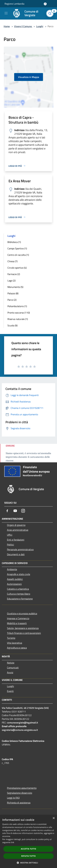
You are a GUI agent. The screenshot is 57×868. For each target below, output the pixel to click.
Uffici (10, 535)
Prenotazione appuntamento (22, 788)
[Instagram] (23, 511)
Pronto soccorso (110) (19, 313)
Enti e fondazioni (16, 540)
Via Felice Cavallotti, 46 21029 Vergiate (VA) (25, 708)
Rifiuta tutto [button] (28, 856)
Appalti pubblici (15, 579)
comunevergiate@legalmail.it (22, 723)
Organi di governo (16, 525)
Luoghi (40, 26)
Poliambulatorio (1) (17, 306)
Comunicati (13, 668)
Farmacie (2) (14, 274)
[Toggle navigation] (6, 13)
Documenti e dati (16, 554)
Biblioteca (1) (14, 242)
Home (7, 26)
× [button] (54, 818)
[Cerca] (51, 13)
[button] (29, 863)
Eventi (10, 691)
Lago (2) (11, 281)
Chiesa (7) (12, 261)
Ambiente (12, 569)
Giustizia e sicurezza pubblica (22, 613)
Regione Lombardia (14, 4)
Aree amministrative (18, 530)
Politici (10, 545)
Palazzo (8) (13, 293)
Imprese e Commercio (18, 618)
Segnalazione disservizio (20, 793)
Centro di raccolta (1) (18, 255)
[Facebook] (7, 511)
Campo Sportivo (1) (17, 248)
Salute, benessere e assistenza (23, 628)
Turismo (11, 638)
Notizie (11, 663)
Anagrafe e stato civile (19, 574)
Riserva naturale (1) (18, 319)
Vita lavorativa (15, 643)
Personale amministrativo (20, 549)
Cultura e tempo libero (19, 594)
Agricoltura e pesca (17, 648)
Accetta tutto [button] (28, 849)
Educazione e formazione (20, 599)
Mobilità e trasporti (17, 623)
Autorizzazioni (14, 584)
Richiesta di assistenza (19, 803)
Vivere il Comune (23, 26)
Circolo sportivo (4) (17, 268)
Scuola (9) (12, 325)
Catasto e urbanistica (18, 589)
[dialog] (28, 841)
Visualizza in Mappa (29, 77)
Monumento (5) (15, 287)
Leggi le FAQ (13, 798)
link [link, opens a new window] (13, 842)
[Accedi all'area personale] (45, 4)
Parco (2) (12, 300)
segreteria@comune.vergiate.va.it (20, 730)
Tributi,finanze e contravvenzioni (24, 633)
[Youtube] (15, 511)
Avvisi (10, 672)
